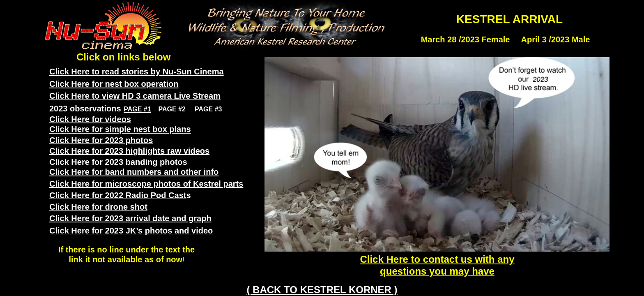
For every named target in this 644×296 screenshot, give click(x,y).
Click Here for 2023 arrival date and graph (130, 218)
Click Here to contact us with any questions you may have (437, 265)
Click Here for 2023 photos (101, 140)
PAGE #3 (208, 109)
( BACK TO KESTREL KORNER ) (322, 290)
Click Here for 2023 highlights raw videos (129, 151)
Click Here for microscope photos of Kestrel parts (146, 184)
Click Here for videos (90, 119)
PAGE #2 (172, 109)
